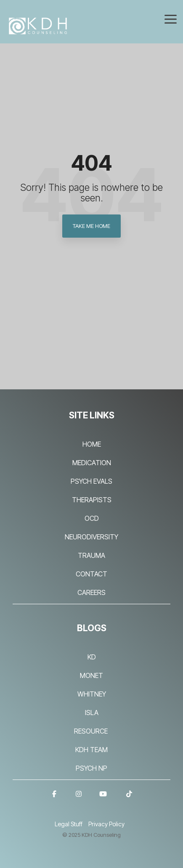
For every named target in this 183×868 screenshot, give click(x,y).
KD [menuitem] (92, 657)
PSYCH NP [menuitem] (91, 768)
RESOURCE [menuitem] (92, 731)
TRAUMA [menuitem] (91, 555)
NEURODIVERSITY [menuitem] (91, 537)
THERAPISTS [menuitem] (92, 500)
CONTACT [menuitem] (91, 574)
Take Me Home (91, 226)
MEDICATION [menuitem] (92, 463)
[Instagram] (79, 798)
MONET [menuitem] (91, 675)
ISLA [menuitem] (92, 713)
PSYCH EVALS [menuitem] (91, 481)
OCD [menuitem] (92, 518)
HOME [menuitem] (92, 444)
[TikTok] (129, 798)
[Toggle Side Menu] (171, 19)
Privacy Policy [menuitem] (106, 824)
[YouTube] (103, 798)
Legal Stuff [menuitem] (69, 824)
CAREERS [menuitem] (91, 592)
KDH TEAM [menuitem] (91, 750)
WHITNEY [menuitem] (92, 694)
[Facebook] (54, 798)
